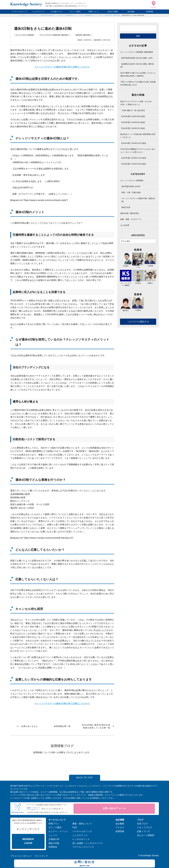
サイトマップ (41, 856)
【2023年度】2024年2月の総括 (133, 122)
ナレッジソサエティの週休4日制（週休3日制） (106, 15)
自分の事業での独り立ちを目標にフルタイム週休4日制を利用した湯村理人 (138, 74)
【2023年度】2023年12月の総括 (133, 143)
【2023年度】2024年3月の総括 (133, 116)
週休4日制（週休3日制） (83, 35)
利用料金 (53, 847)
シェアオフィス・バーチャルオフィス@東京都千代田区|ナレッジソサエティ (42, 15)
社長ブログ (142, 824)
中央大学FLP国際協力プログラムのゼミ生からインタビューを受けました (138, 151)
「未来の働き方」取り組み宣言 (133, 110)
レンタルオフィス (81, 839)
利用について (94, 12)
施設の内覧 (54, 843)
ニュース (53, 835)
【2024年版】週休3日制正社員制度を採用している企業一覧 (96, 726)
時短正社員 (126, 207)
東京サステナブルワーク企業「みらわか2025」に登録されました (136, 103)
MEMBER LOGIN (28, 841)
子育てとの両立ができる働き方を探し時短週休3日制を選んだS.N (138, 83)
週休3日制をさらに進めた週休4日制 (133, 15)
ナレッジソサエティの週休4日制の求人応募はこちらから (62, 704)
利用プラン (54, 824)
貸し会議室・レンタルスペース (88, 843)
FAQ (75, 827)
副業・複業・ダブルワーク (131, 219)
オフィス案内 (75, 12)
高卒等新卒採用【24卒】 (131, 187)
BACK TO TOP (84, 778)
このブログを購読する (138, 322)
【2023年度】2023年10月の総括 (133, 164)
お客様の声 (54, 839)
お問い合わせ (84, 864)
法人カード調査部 (146, 835)
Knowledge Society (150, 855)
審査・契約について (82, 824)
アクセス (120, 827)
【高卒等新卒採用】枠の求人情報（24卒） (137, 58)
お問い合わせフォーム (114, 808)
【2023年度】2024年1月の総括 (133, 128)
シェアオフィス (38, 12)
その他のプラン (57, 12)
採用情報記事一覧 (62, 726)
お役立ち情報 (112, 12)
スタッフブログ (145, 827)
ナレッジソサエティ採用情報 (82, 15)
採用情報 (150, 12)
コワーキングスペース (83, 847)
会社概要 (120, 824)
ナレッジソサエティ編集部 (126, 283)
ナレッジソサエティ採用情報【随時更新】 (137, 52)
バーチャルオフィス (20, 12)
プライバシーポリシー (21, 856)
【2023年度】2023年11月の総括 (133, 158)
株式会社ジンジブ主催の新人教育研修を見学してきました (138, 136)
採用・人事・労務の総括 (131, 192)
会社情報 (131, 12)
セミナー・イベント (58, 831)
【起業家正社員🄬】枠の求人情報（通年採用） (137, 65)
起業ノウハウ (143, 831)
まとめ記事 (125, 225)
